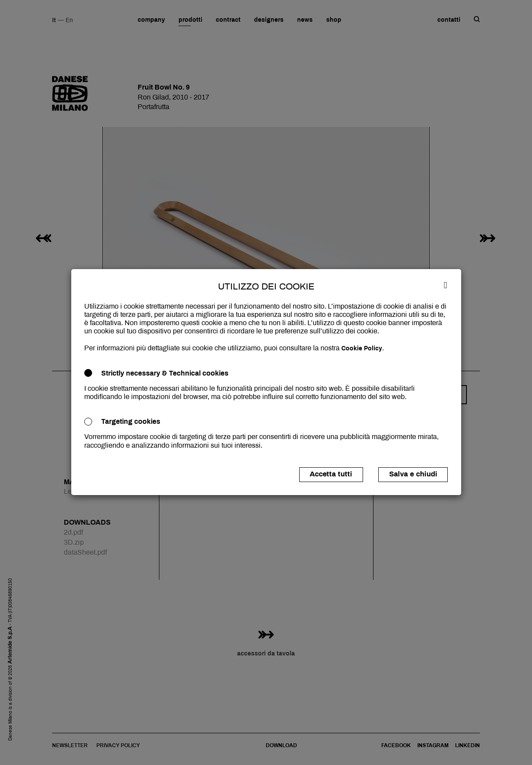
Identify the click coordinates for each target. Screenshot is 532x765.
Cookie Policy (362, 348)
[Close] (446, 285)
